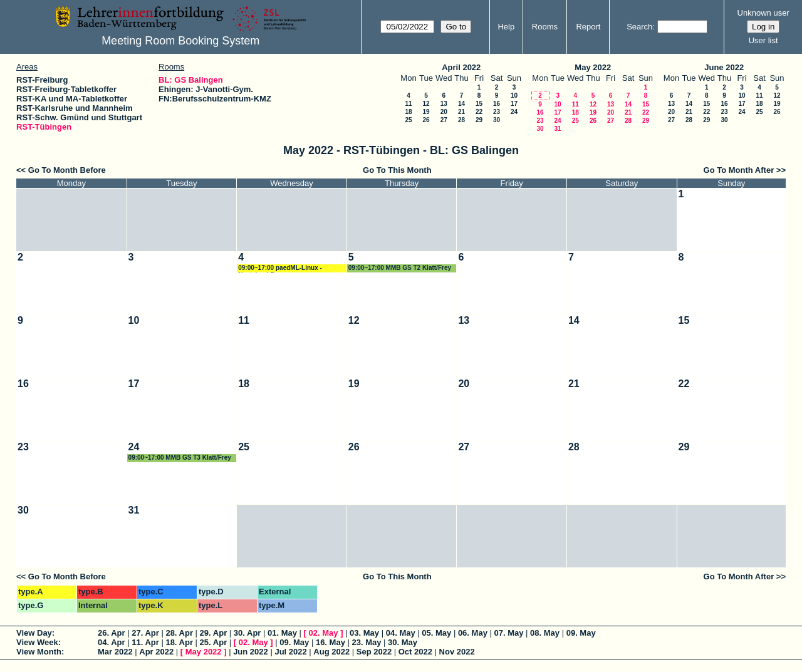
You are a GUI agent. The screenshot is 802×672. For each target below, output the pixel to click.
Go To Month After (739, 170)
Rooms (545, 27)
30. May (403, 642)
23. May (367, 642)
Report (588, 27)
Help (506, 27)
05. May (436, 633)
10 (514, 96)
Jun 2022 (251, 652)
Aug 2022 (331, 652)
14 (461, 104)
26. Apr (112, 633)
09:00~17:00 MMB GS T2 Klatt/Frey (400, 268)
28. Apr (179, 633)
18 (408, 112)
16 (497, 104)
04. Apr (112, 642)
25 (408, 120)
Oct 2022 (415, 652)
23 (497, 112)
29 (479, 120)
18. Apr (179, 642)
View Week (37, 642)
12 (426, 104)
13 (444, 104)
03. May (364, 633)
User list (763, 40)
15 (479, 104)
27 (444, 120)
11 (408, 104)
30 (497, 120)
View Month (39, 652)
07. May (508, 633)
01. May (282, 633)
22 (479, 112)
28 (461, 120)
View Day (34, 633)
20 (444, 112)
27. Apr (145, 633)
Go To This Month (397, 170)
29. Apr (214, 633)
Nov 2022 (457, 652)
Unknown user (763, 13)
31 (557, 129)
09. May (581, 633)
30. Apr (247, 633)
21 (461, 112)
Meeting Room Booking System (180, 41)
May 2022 (593, 67)
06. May (473, 633)
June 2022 (724, 67)
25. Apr (214, 642)
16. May (331, 642)
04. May (401, 633)
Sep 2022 (374, 652)
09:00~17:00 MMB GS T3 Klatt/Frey (180, 457)
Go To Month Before (67, 170)
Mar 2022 (115, 652)
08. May (545, 633)
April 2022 (461, 67)
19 (426, 112)
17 (514, 104)
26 (426, 120)
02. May (324, 633)
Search (639, 27)
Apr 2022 (156, 652)
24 (514, 112)
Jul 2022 (290, 652)
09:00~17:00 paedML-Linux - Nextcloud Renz (280, 268)
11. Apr (145, 642)
